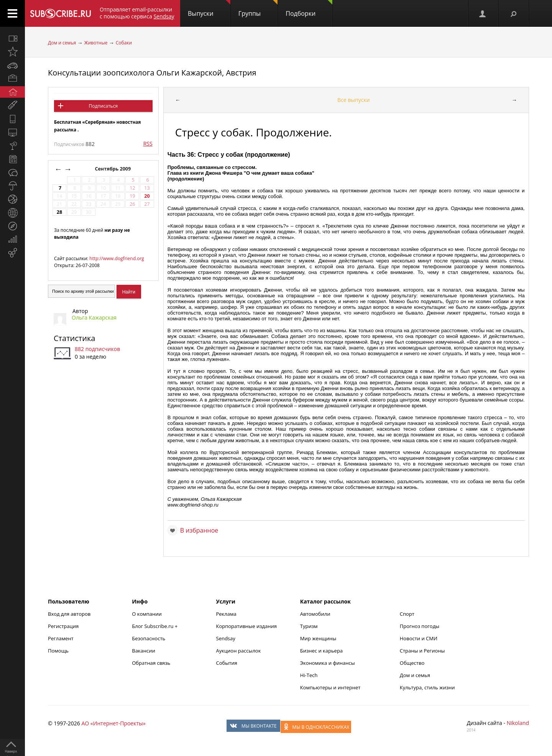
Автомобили (315, 614)
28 (59, 212)
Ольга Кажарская (94, 317)
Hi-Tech (309, 675)
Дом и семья (62, 43)
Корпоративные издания (246, 626)
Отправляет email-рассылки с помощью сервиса (137, 13)
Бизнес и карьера (321, 651)
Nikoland (518, 723)
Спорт (407, 614)
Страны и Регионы (422, 651)
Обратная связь (151, 663)
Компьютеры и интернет (330, 687)
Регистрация (63, 626)
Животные (96, 43)
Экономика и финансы (328, 663)
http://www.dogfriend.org (117, 258)
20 (147, 196)
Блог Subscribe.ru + (155, 626)
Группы (258, 9)
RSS (148, 143)
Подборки (309, 9)
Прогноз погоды (420, 626)
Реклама (226, 614)
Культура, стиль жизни (427, 687)
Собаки (124, 43)
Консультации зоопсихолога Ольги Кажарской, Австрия (152, 73)
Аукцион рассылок (239, 651)
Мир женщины (318, 638)
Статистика (74, 338)
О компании (147, 614)
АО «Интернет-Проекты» (113, 723)
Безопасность (149, 638)
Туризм (309, 626)
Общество (412, 663)
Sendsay (226, 638)
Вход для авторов (69, 614)
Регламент (61, 638)
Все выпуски (354, 100)
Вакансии (144, 651)
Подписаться (103, 106)
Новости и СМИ (419, 638)
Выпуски (209, 9)
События (227, 663)
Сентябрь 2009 (113, 169)
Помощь (58, 651)
